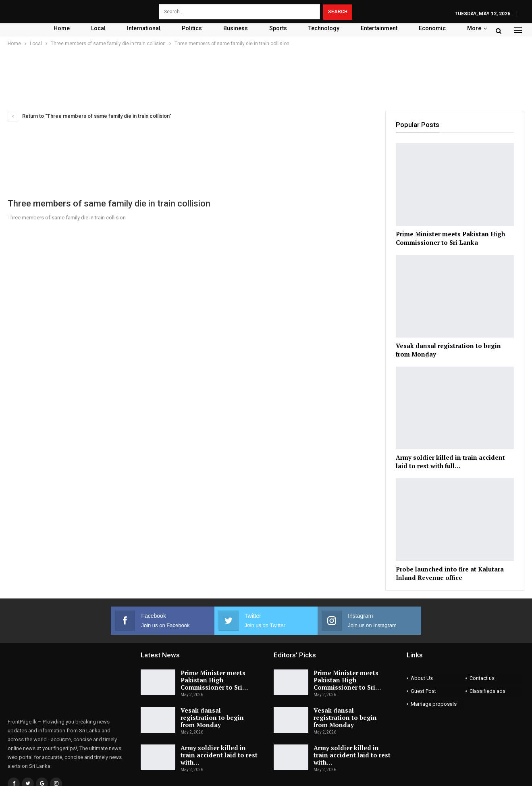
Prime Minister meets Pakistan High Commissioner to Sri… (214, 680)
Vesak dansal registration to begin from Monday (212, 717)
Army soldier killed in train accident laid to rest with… (219, 755)
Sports (278, 28)
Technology (324, 28)
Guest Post (423, 691)
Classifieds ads (487, 691)
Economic (432, 28)
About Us (422, 678)
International (144, 28)
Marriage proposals (434, 704)
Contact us (482, 678)
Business (236, 28)
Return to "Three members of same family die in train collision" (89, 116)
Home (62, 28)
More (474, 28)
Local (98, 28)
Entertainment (379, 28)
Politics (192, 28)
